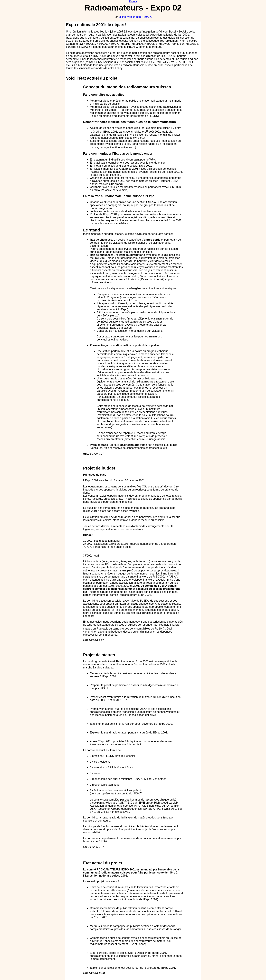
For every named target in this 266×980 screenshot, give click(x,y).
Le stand (92, 230)
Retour (133, 1)
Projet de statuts (99, 655)
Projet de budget (99, 468)
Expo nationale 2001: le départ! (96, 25)
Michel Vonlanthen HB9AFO (135, 17)
